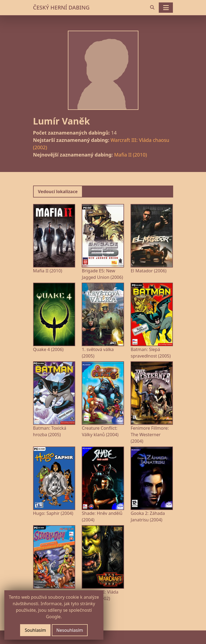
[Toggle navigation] (166, 8)
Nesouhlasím (70, 630)
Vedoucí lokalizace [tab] (58, 192)
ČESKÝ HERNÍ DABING (61, 7)
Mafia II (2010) (131, 155)
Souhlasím (35, 630)
